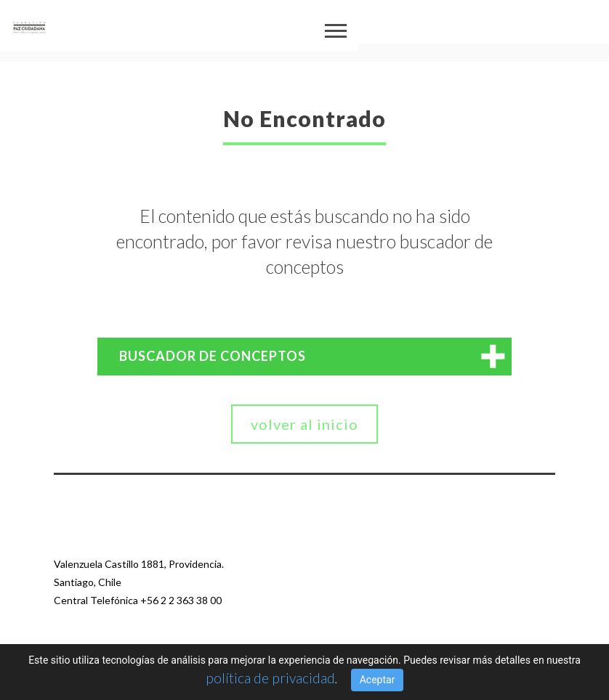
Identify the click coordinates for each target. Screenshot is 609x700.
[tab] (304, 357)
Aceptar (378, 680)
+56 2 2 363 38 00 (181, 600)
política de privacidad (270, 677)
